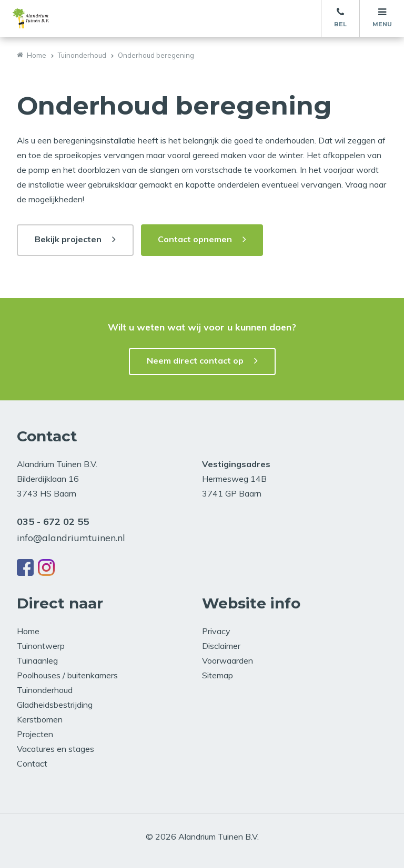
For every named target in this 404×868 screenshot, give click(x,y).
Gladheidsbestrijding (55, 705)
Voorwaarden (228, 660)
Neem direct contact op (195, 360)
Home (37, 55)
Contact (32, 763)
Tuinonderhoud (82, 55)
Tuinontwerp (41, 646)
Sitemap (218, 675)
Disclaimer (221, 646)
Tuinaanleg (37, 660)
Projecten (35, 734)
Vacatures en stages (55, 749)
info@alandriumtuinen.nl (71, 538)
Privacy (216, 631)
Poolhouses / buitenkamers (67, 675)
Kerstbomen (40, 719)
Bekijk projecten (68, 239)
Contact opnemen (195, 239)
